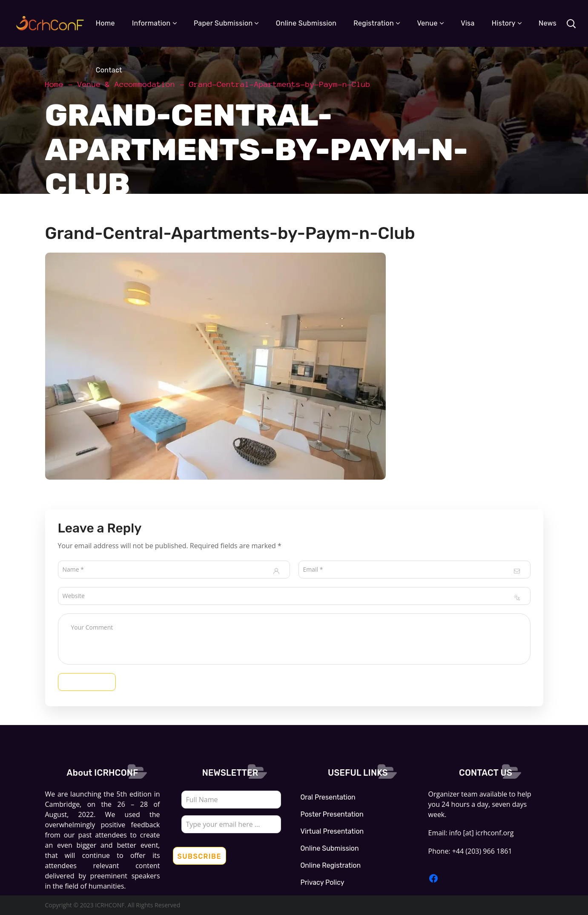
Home (54, 84)
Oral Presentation (328, 797)
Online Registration (331, 865)
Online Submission (330, 848)
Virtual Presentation (332, 831)
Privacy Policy (323, 882)
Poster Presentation (332, 814)
